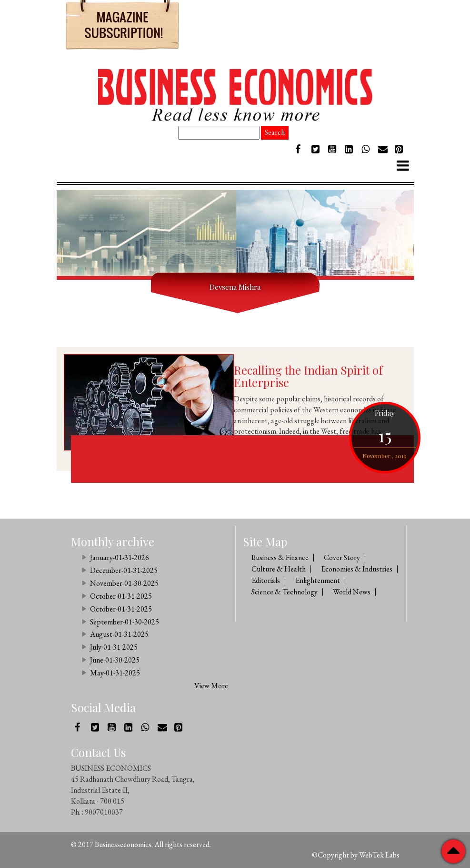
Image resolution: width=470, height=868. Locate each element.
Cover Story (342, 557)
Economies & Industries (357, 569)
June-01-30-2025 (115, 660)
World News (352, 592)
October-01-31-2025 (121, 596)
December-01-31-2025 (124, 570)
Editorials (266, 580)
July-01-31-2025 (114, 647)
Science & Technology (285, 592)
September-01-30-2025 (125, 622)
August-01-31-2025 (119, 634)
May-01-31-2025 (115, 673)
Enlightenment (318, 580)
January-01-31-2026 (120, 557)
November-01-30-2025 (124, 583)
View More (211, 686)
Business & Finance (280, 557)
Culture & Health (279, 569)
